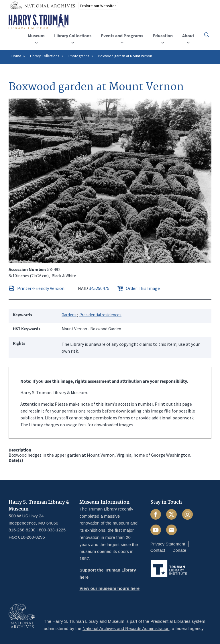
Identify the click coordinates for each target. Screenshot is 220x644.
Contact (158, 550)
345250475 (99, 288)
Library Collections (45, 56)
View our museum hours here (109, 588)
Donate (179, 550)
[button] (207, 35)
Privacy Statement (168, 544)
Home (16, 56)
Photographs (79, 56)
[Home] (39, 22)
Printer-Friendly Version (41, 288)
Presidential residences (100, 315)
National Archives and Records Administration (126, 628)
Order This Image (143, 288)
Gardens (69, 315)
